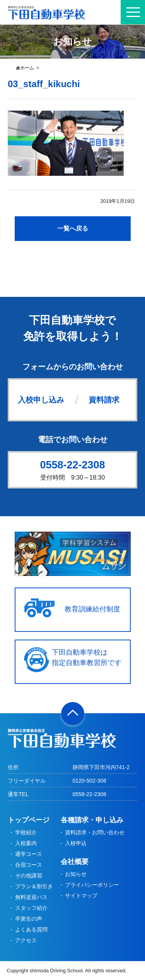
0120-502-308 (90, 781)
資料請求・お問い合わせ (95, 832)
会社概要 (75, 862)
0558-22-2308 (72, 465)
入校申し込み (41, 400)
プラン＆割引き (34, 886)
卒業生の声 (29, 919)
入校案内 (26, 843)
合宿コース (29, 865)
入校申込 (76, 843)
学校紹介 (26, 832)
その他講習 (29, 876)
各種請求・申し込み (92, 820)
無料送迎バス (31, 897)
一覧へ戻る (73, 228)
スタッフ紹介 (31, 908)
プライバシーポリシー (92, 885)
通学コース (29, 854)
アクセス (26, 940)
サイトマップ (81, 896)
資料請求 (104, 400)
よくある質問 (31, 929)
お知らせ (76, 874)
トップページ (29, 820)
